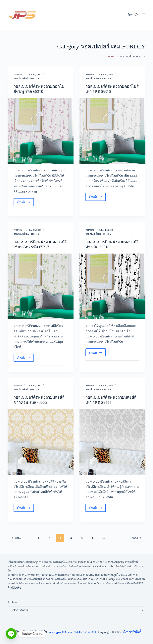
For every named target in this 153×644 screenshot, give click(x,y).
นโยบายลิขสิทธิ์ (132, 632)
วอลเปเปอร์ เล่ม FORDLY (26, 79)
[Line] (11, 634)
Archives (13, 602)
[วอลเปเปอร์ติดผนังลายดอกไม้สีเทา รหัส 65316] (112, 131)
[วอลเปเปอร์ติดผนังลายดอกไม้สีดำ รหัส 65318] (112, 287)
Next (136, 538)
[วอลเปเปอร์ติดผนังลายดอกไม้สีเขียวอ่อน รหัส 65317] (41, 287)
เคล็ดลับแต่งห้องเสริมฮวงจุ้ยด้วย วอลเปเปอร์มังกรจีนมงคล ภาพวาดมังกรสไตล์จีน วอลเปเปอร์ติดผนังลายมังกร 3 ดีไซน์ (73, 562)
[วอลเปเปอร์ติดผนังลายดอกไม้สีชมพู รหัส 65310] (41, 131)
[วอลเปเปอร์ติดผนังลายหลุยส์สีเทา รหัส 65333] (112, 442)
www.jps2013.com (62, 632)
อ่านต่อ (25, 203)
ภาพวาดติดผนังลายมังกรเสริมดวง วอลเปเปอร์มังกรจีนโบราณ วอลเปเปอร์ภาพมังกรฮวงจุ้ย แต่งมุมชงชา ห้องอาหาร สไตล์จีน (76, 579)
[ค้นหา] (133, 15)
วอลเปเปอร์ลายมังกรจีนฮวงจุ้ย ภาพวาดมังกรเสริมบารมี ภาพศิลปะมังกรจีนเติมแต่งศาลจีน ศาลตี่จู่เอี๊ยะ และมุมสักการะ (73, 575)
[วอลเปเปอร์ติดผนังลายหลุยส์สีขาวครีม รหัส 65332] (41, 442)
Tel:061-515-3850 (86, 632)
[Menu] (144, 15)
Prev (16, 538)
